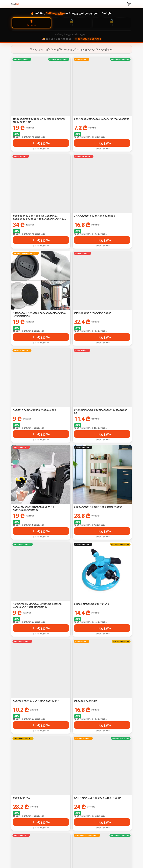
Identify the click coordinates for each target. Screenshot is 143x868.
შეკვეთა (41, 143)
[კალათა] (129, 4)
